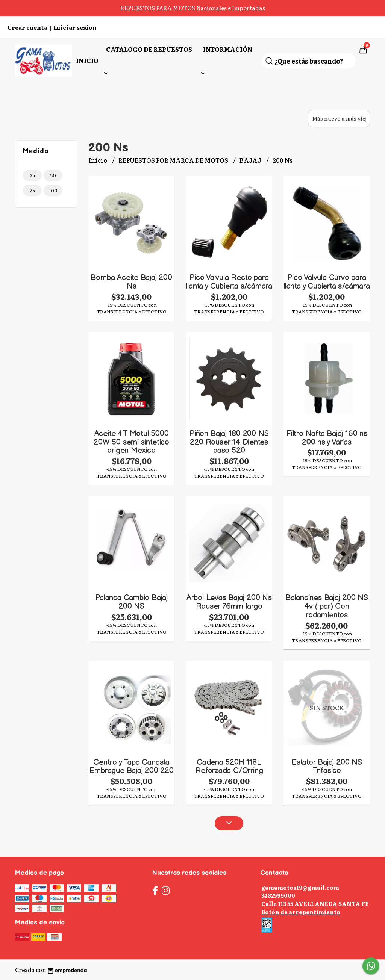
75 (32, 190)
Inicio (87, 60)
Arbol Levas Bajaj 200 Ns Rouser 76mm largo (229, 602)
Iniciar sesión (75, 27)
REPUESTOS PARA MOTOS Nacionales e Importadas (193, 8)
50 (53, 175)
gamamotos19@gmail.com (300, 887)
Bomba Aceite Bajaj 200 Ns (131, 282)
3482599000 (278, 895)
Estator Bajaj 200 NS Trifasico (327, 767)
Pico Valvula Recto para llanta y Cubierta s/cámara (229, 282)
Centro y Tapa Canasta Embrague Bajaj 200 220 (131, 767)
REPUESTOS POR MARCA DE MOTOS (174, 160)
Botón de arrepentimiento (301, 912)
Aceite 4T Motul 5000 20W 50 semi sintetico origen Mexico (131, 442)
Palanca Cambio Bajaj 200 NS (131, 602)
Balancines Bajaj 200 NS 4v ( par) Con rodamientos (327, 606)
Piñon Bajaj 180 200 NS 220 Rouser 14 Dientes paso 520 (229, 442)
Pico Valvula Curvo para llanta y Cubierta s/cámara (327, 282)
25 (32, 175)
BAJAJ (251, 160)
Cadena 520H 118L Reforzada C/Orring (229, 767)
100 (53, 190)
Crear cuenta (27, 27)
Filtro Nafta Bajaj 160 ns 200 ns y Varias (327, 438)
